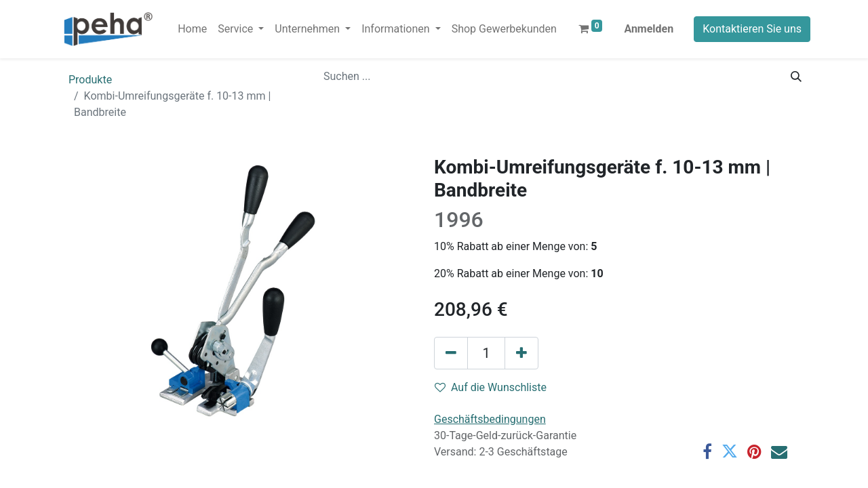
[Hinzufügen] (521, 353)
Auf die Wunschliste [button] (491, 387)
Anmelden (649, 29)
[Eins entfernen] (451, 353)
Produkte (90, 80)
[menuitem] (192, 29)
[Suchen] (796, 77)
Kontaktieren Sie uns (752, 29)
